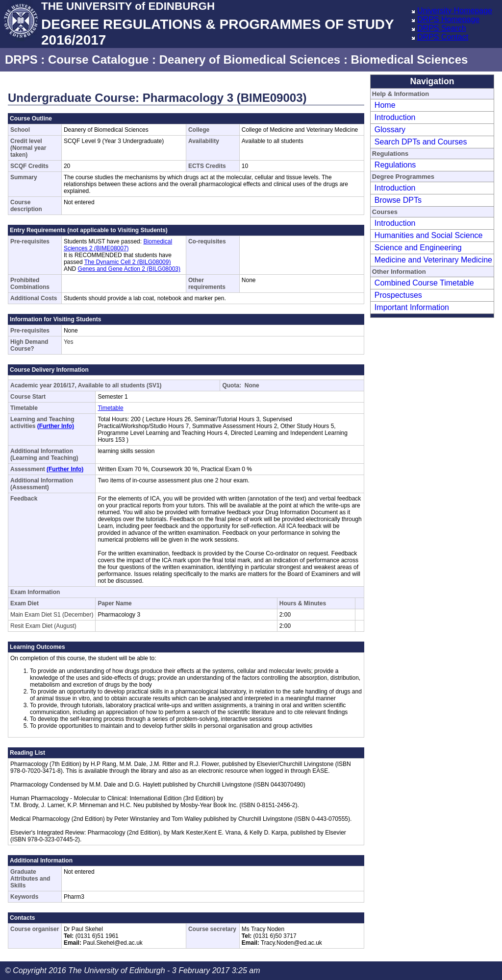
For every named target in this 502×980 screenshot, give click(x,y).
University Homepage (455, 11)
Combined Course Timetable (424, 283)
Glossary (390, 130)
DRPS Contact (443, 37)
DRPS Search (442, 28)
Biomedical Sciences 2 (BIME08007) (118, 245)
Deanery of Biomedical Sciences (250, 60)
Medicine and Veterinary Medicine (433, 260)
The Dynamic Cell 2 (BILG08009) (128, 262)
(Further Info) (56, 426)
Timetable (110, 408)
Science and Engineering (418, 248)
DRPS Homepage (448, 19)
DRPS (21, 60)
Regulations (395, 165)
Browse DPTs (398, 200)
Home (385, 105)
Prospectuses (398, 295)
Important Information (412, 307)
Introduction (395, 117)
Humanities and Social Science (429, 235)
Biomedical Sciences (410, 60)
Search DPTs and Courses (421, 142)
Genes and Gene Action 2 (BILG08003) (129, 269)
